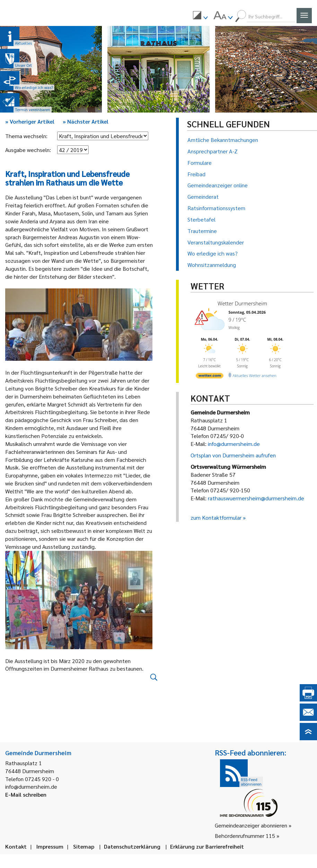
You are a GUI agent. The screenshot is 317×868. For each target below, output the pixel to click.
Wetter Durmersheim (242, 303)
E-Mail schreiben (26, 794)
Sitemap (84, 846)
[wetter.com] (210, 377)
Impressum (50, 846)
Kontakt (16, 846)
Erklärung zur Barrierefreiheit (207, 846)
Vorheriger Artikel (30, 121)
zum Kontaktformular (216, 517)
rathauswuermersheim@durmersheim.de (256, 498)
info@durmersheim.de (234, 444)
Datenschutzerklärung (132, 846)
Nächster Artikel (86, 121)
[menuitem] (200, 16)
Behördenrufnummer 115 (245, 836)
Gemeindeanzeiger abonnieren (251, 825)
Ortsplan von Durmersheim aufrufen (233, 455)
